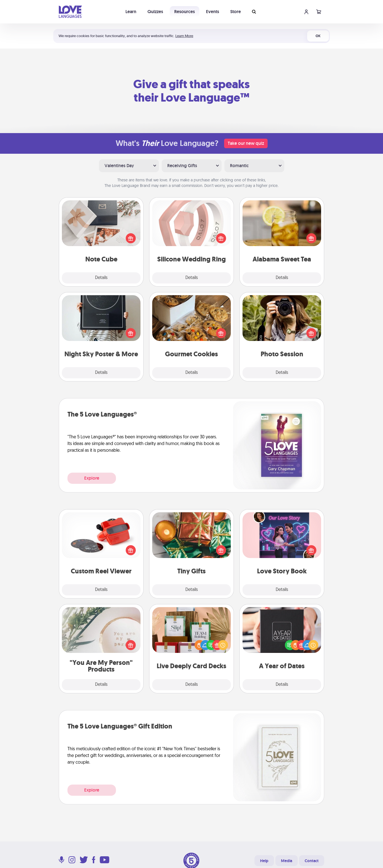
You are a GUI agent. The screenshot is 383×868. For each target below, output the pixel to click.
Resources (185, 12)
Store (236, 12)
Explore (92, 478)
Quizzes (155, 12)
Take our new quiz (246, 143)
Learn (131, 12)
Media (287, 861)
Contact (312, 861)
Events (213, 12)
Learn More (184, 36)
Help (264, 861)
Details (101, 278)
